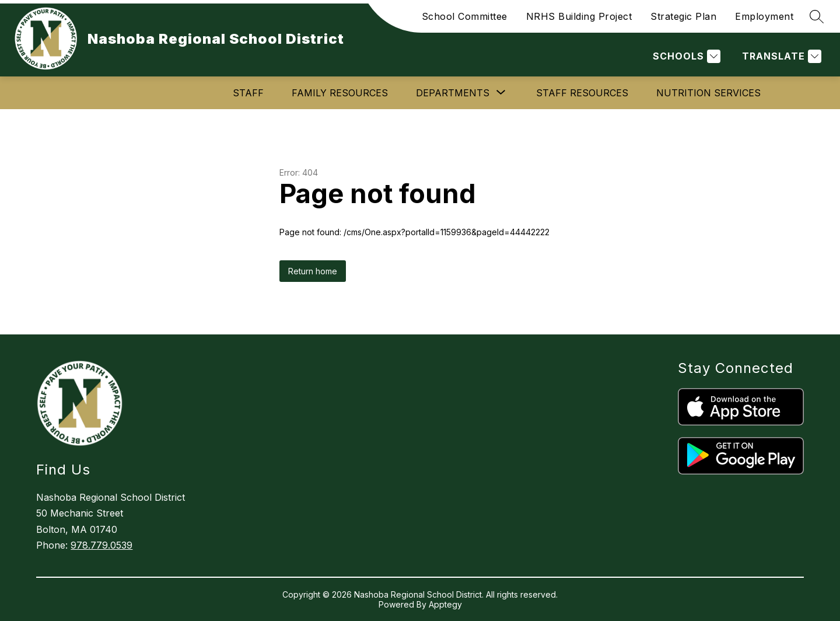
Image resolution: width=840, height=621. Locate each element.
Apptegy (445, 604)
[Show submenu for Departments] (453, 93)
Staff (248, 93)
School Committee (465, 16)
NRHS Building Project (579, 16)
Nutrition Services (708, 93)
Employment (764, 16)
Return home (313, 271)
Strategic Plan (683, 16)
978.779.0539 (101, 545)
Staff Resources (582, 93)
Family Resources (340, 93)
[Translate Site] (780, 56)
